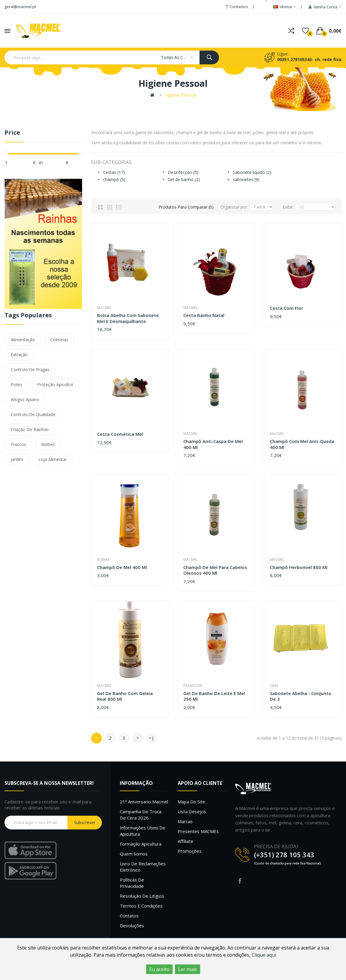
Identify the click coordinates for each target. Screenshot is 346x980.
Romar (103, 560)
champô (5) (114, 179)
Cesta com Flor (287, 308)
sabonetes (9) (246, 179)
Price (12, 133)
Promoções (190, 851)
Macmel (104, 308)
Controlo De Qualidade (33, 414)
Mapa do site (191, 802)
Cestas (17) (114, 172)
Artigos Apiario (25, 399)
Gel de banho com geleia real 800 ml (125, 696)
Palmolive (193, 686)
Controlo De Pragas (30, 370)
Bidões (48, 444)
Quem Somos (134, 854)
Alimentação (23, 340)
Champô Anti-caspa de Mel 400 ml (213, 444)
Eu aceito (159, 969)
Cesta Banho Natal (204, 315)
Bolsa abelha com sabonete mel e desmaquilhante (128, 318)
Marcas (185, 821)
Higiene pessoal (181, 95)
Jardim (17, 459)
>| (152, 738)
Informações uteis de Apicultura (143, 831)
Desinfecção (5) (183, 172)
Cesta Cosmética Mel (120, 434)
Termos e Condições (141, 906)
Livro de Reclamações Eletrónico (143, 867)
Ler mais (188, 969)
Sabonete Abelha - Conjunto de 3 (301, 696)
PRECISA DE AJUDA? (276, 846)
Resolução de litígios (142, 896)
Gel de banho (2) (184, 179)
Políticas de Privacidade (132, 883)
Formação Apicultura (141, 844)
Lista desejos (192, 811)
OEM (274, 686)
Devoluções (132, 926)
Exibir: (288, 207)
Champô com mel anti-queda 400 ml (302, 444)
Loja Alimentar (53, 459)
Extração (19, 355)
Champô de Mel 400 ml (122, 567)
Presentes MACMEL (198, 831)
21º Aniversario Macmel (144, 802)
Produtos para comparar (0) (185, 207)
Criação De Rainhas (30, 429)
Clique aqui (264, 955)
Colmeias (59, 340)
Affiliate (185, 841)
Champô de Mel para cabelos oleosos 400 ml (215, 570)
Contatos (129, 916)
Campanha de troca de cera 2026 (141, 815)
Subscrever (85, 822)
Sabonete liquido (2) (252, 172)
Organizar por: (234, 207)
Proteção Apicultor (55, 384)
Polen (16, 384)
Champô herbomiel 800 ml (299, 567)
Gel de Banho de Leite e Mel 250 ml (214, 696)
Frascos (18, 444)
